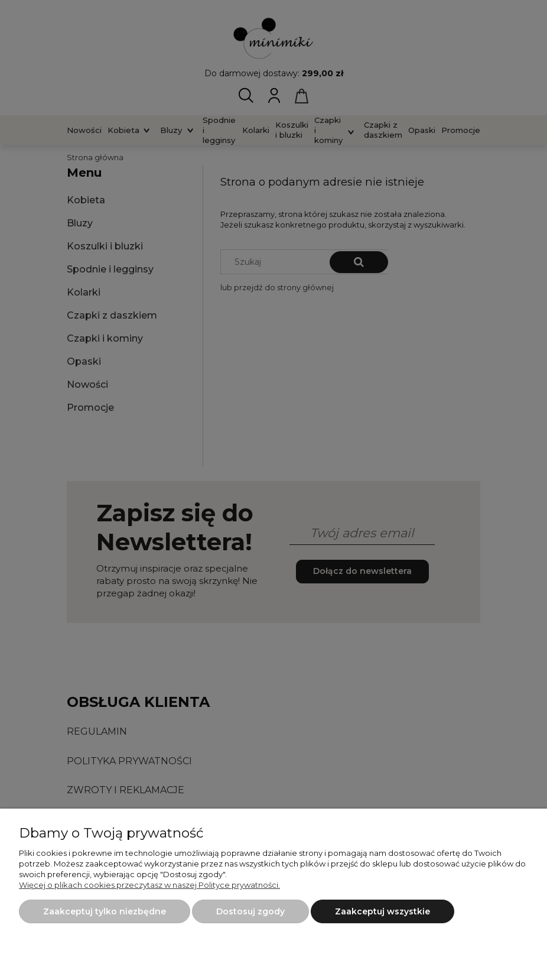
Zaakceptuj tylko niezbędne (105, 911)
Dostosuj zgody (250, 911)
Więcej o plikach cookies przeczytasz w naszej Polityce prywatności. (149, 885)
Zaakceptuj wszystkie (382, 911)
